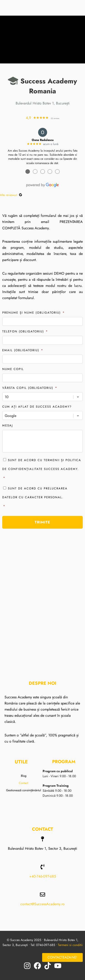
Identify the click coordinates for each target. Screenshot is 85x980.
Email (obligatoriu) (23, 350)
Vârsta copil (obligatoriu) (30, 388)
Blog (24, 776)
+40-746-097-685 (43, 876)
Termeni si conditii (70, 945)
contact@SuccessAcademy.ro (42, 904)
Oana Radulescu (43, 140)
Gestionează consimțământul (24, 790)
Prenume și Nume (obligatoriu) (34, 313)
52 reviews (55, 118)
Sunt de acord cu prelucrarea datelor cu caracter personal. (42, 498)
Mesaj (8, 425)
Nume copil (13, 369)
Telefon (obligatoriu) (25, 331)
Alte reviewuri (11, 195)
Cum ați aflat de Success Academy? (37, 407)
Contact (23, 783)
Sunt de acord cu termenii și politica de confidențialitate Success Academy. (42, 470)
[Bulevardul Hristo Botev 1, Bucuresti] (42, 597)
